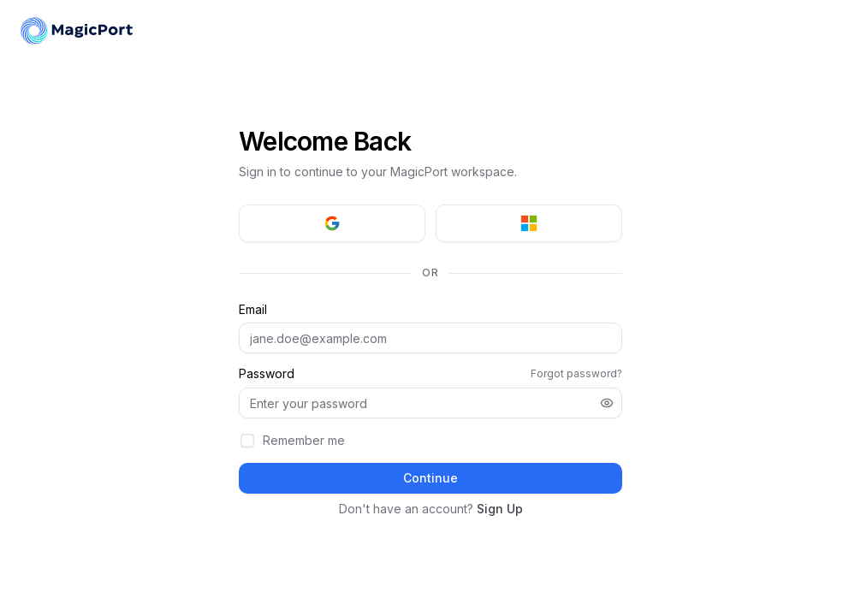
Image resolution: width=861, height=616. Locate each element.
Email (253, 310)
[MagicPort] (77, 31)
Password (267, 374)
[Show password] (607, 403)
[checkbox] (247, 441)
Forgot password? (576, 373)
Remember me (304, 440)
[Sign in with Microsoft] (529, 223)
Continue (430, 478)
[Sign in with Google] (332, 223)
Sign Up (500, 509)
